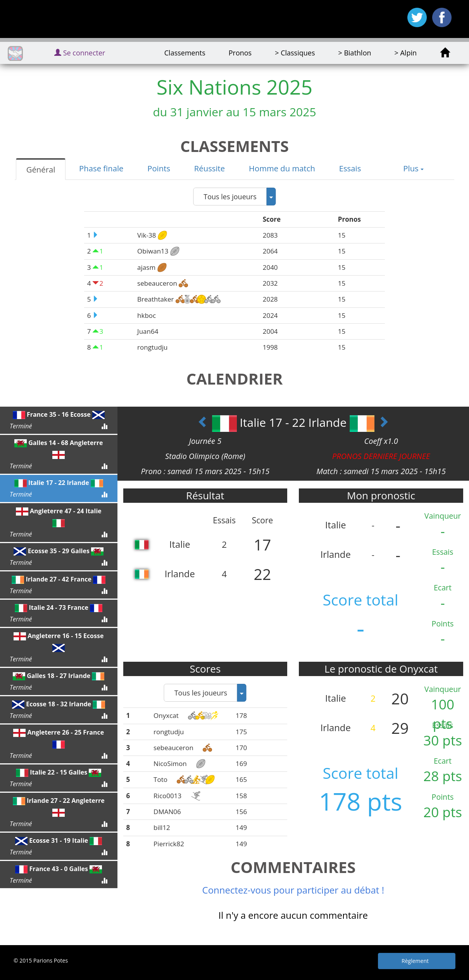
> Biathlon (354, 53)
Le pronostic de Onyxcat (381, 669)
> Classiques (295, 53)
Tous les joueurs (230, 197)
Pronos (240, 53)
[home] (445, 53)
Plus (413, 168)
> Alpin (406, 53)
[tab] (41, 169)
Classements (185, 53)
